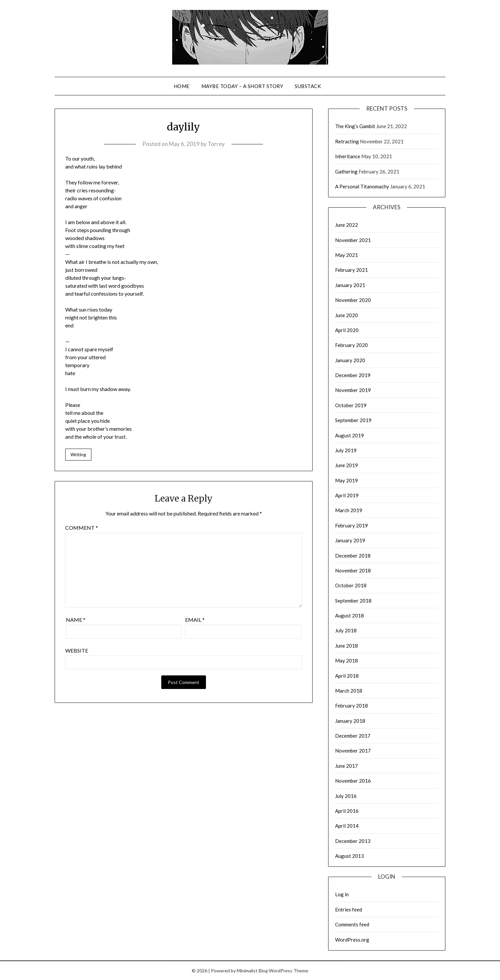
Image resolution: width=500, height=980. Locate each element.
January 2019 (350, 540)
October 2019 (351, 405)
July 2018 (346, 630)
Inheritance (348, 156)
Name (76, 620)
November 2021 (353, 240)
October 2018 (351, 585)
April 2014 (347, 826)
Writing (78, 454)
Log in (342, 894)
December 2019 (353, 375)
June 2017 (347, 766)
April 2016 (347, 811)
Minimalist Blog (252, 971)
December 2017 (353, 736)
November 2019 (353, 390)
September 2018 (353, 601)
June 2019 (347, 465)
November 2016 (353, 781)
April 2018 (347, 676)
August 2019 (350, 435)
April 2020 (347, 330)
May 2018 (347, 661)
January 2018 (350, 721)
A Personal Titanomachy (362, 186)
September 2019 (353, 420)
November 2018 (353, 570)
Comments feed (352, 924)
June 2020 (347, 315)
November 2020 (353, 300)
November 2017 (353, 751)
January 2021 (350, 285)
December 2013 (353, 841)
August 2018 (350, 615)
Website (77, 650)
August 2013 (350, 856)
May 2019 (347, 480)
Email (195, 620)
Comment (82, 528)
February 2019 (351, 525)
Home (182, 86)
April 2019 (347, 495)
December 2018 (353, 556)
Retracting (347, 141)
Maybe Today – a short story (242, 86)
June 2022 (347, 225)
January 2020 (350, 360)
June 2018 (347, 646)
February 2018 (351, 706)
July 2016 (346, 796)
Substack (308, 86)
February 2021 (351, 270)
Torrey (216, 144)
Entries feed (349, 909)
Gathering (346, 171)
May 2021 (347, 255)
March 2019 (349, 510)
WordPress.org (352, 940)
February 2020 (351, 345)
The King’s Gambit (355, 126)
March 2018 (349, 691)
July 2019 (346, 450)
